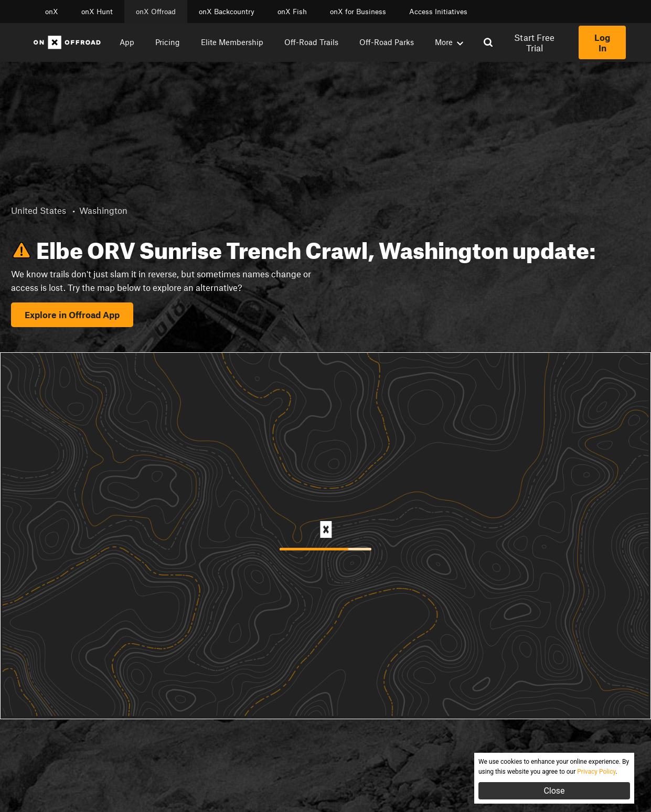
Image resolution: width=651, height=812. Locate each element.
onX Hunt (97, 12)
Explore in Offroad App (72, 315)
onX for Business (358, 12)
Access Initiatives (438, 12)
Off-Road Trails (311, 42)
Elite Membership (232, 42)
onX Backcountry (227, 12)
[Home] (67, 42)
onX (52, 12)
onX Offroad (156, 12)
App (127, 42)
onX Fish (292, 12)
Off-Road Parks (387, 42)
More (449, 42)
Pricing (168, 42)
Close (554, 791)
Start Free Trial (534, 42)
